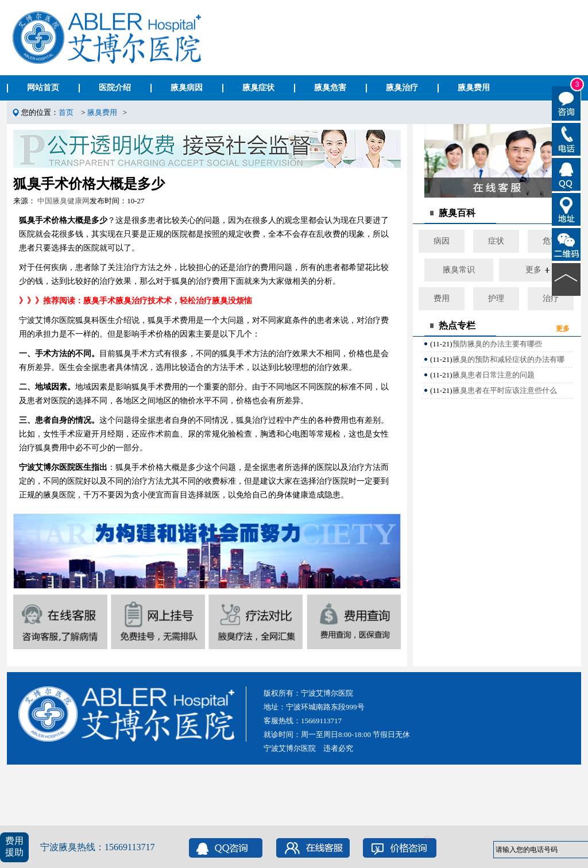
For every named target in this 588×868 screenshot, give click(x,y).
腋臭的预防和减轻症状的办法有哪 (508, 359)
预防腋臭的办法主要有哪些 (497, 344)
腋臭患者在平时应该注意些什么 (505, 390)
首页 (66, 112)
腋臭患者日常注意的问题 (494, 375)
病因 (442, 241)
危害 (551, 241)
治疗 (551, 298)
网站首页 (43, 88)
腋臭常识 (459, 270)
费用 (442, 298)
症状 (496, 241)
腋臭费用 (102, 112)
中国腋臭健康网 (63, 201)
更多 (533, 270)
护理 (496, 298)
